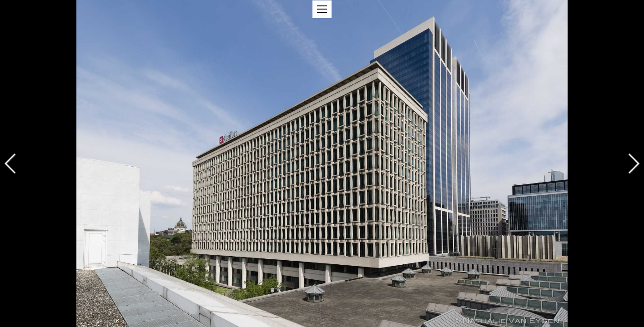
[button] (322, 9)
